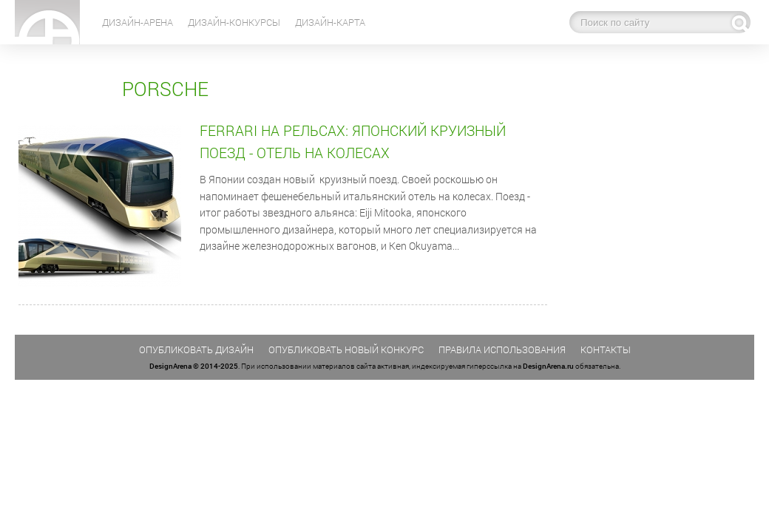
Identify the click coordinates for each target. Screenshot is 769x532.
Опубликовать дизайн (196, 349)
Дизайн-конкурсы (234, 22)
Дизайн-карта (330, 22)
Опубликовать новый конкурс (346, 349)
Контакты (606, 349)
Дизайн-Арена (138, 22)
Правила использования (502, 349)
